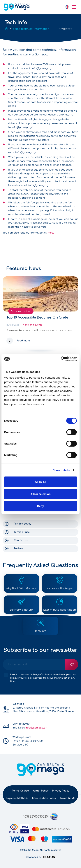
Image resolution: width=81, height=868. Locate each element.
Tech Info (40, 631)
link (60, 7)
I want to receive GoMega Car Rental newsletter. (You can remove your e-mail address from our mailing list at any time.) (43, 678)
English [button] (67, 7)
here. (51, 233)
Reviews (19, 549)
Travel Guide (68, 798)
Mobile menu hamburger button (74, 7)
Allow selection (40, 494)
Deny (41, 506)
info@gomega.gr (42, 68)
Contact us (21, 540)
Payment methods (17, 798)
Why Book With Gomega (21, 589)
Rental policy (40, 791)
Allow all (41, 482)
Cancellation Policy (44, 798)
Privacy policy (22, 524)
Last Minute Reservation (60, 610)
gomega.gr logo (17, 7)
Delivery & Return (21, 610)
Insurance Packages (60, 589)
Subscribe (72, 664)
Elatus (50, 857)
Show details (61, 470)
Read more (23, 341)
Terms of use (22, 532)
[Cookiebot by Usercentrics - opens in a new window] (61, 359)
